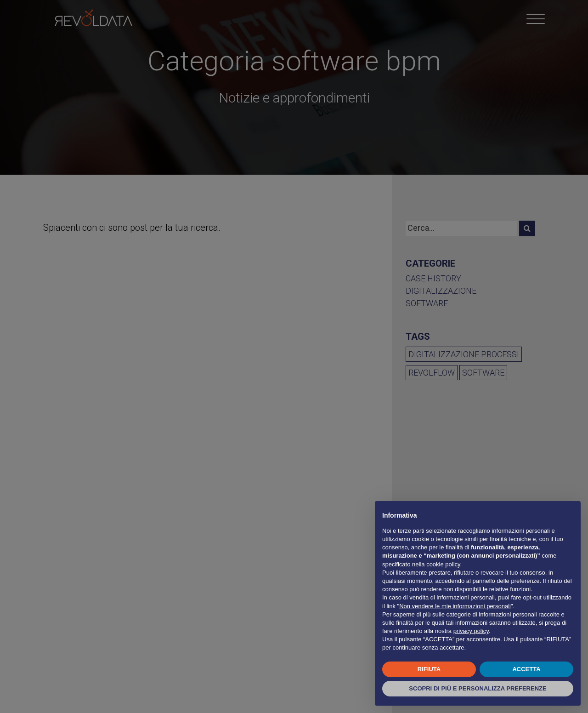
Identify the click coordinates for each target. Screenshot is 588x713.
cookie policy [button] (443, 564)
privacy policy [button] (471, 631)
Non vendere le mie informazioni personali (455, 606)
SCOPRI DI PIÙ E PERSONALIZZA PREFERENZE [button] (478, 688)
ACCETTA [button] (526, 669)
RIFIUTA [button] (429, 669)
